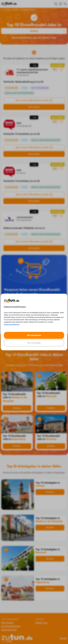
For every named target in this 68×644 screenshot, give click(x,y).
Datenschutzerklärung (12, 324)
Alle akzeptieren (34, 335)
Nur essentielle (34, 343)
